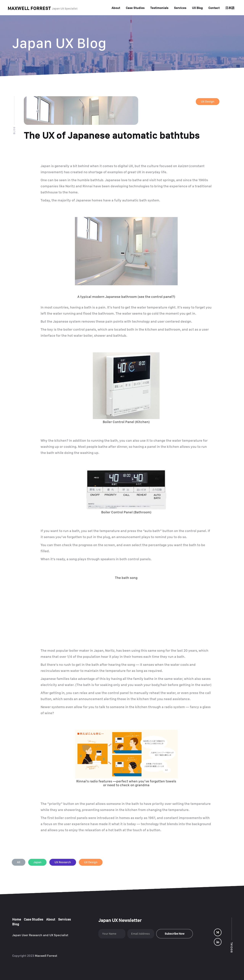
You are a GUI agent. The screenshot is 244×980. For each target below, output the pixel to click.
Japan (37, 862)
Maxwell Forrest (46, 956)
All (19, 862)
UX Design (208, 102)
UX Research (63, 862)
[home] (43, 8)
